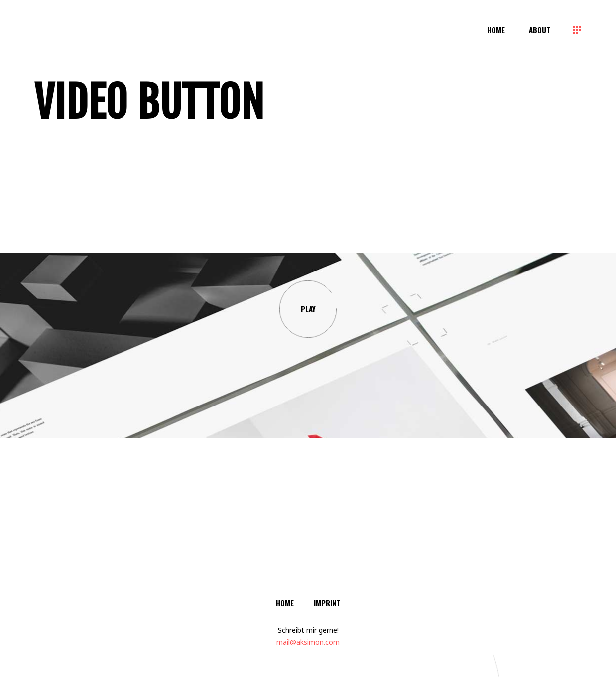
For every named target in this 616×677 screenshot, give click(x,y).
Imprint (327, 603)
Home (285, 603)
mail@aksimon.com (308, 642)
